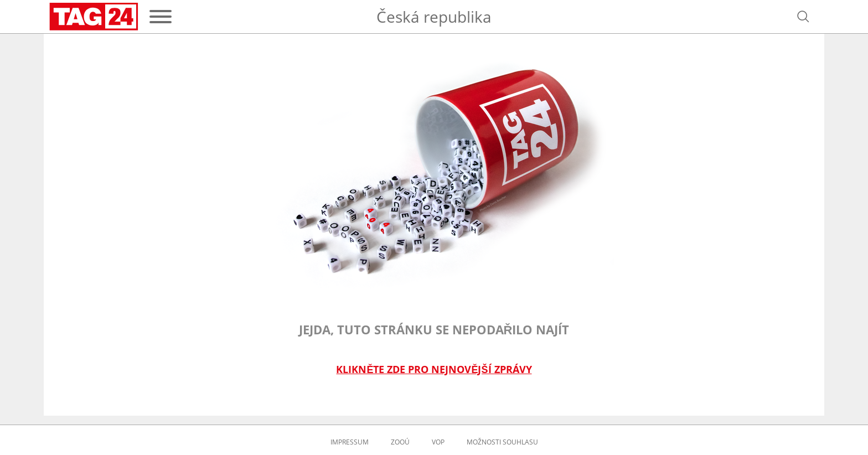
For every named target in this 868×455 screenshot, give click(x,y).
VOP (438, 442)
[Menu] (161, 17)
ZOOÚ (400, 442)
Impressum (350, 442)
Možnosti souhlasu (502, 442)
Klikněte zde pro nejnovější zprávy (434, 369)
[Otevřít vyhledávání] (803, 17)
